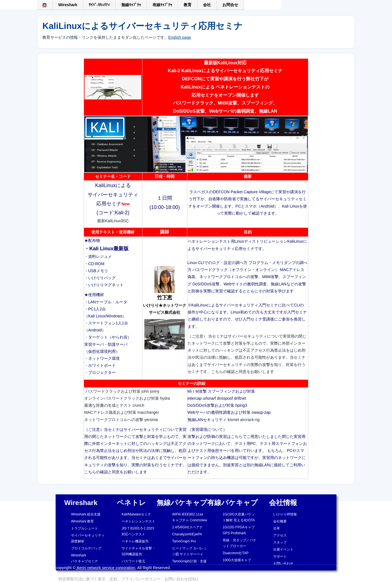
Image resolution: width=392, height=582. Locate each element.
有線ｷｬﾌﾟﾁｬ (162, 5)
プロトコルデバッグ (86, 548)
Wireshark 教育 (82, 521)
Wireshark (68, 5)
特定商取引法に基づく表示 (82, 579)
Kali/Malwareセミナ (136, 514)
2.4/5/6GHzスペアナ (187, 527)
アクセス (280, 535)
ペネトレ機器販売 (135, 541)
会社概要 (280, 521)
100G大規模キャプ (237, 560)
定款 (113, 579)
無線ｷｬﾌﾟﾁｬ (131, 5)
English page (180, 37)
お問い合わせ (283, 563)
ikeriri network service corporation (105, 568)
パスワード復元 (133, 561)
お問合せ (230, 5)
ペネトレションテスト (138, 521)
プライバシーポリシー (141, 579)
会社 (207, 5)
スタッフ (280, 542)
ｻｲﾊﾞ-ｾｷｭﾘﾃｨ (99, 5)
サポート (280, 556)
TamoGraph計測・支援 (189, 561)
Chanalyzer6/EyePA (187, 534)
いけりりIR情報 (285, 514)
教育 (188, 5)
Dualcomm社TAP (236, 553)
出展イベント (283, 549)
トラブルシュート (85, 528)
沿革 (277, 528)
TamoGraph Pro (184, 541)
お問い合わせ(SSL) (181, 579)
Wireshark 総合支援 (86, 514)
